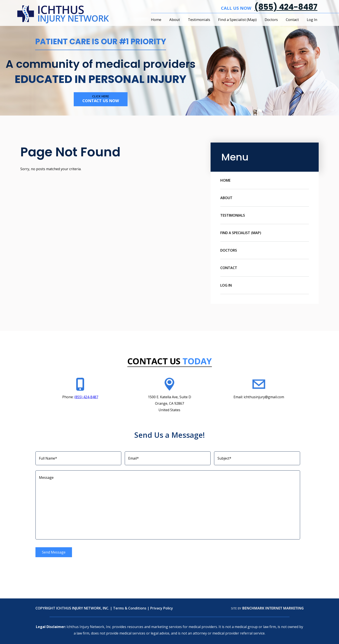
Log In (312, 20)
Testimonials (199, 20)
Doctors (271, 20)
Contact (292, 20)
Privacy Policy (162, 608)
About (175, 20)
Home (156, 20)
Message (168, 505)
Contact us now (101, 99)
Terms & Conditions (130, 608)
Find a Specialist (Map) (237, 20)
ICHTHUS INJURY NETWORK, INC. (83, 608)
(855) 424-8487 (286, 7)
